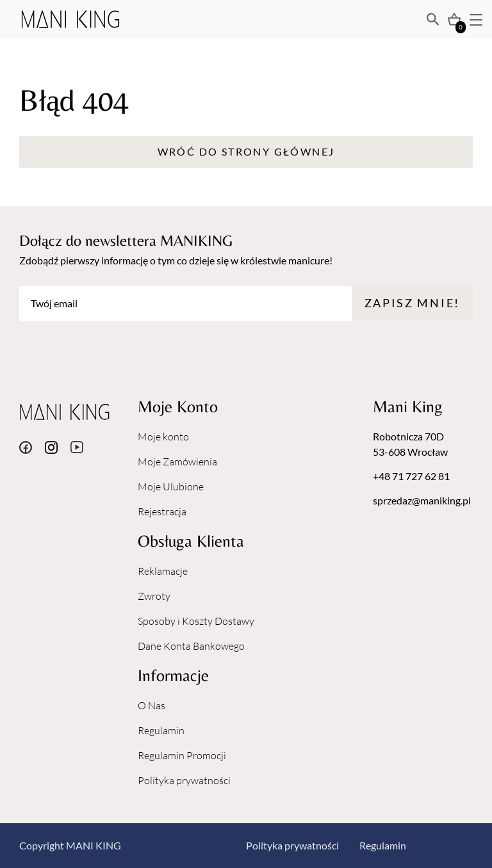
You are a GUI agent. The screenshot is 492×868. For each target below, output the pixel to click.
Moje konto (163, 437)
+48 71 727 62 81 (411, 476)
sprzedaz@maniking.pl (422, 500)
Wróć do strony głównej (246, 151)
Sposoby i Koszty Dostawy (196, 621)
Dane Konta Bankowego (191, 646)
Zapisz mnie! (412, 303)
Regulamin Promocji (182, 755)
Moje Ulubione (171, 486)
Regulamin (161, 730)
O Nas (152, 705)
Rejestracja (162, 511)
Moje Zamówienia (177, 462)
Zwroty (154, 596)
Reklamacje (163, 571)
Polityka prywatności (184, 780)
